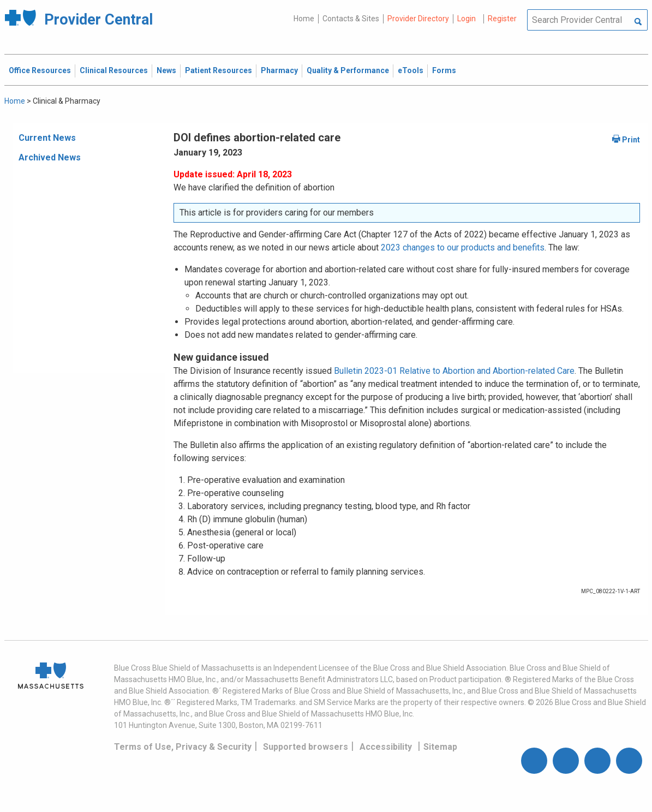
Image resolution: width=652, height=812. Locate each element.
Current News (47, 138)
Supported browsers (306, 747)
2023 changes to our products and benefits (463, 247)
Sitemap (440, 747)
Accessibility (386, 747)
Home (304, 19)
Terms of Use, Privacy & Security (183, 747)
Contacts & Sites (351, 19)
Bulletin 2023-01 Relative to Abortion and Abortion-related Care (454, 371)
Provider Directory (418, 19)
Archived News (50, 157)
